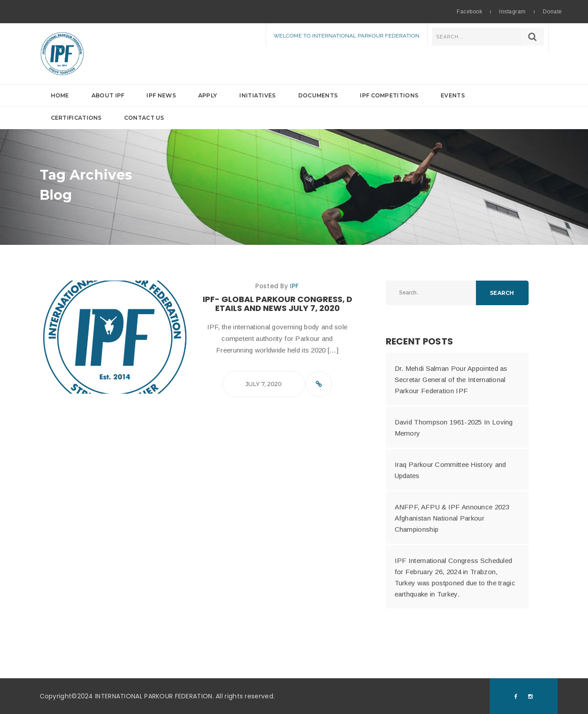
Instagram (512, 12)
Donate (553, 12)
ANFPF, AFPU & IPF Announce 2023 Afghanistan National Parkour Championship (452, 518)
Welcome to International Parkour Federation (347, 36)
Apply (208, 95)
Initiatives (257, 95)
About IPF (108, 95)
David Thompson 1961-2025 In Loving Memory (454, 428)
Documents (318, 95)
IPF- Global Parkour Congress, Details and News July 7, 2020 (277, 304)
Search (502, 293)
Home (60, 95)
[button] (294, 107)
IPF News (161, 95)
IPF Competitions (389, 95)
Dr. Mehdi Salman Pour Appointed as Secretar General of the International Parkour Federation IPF (451, 380)
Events (453, 95)
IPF (295, 286)
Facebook (469, 12)
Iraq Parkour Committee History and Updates (450, 470)
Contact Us (144, 118)
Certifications (76, 118)
